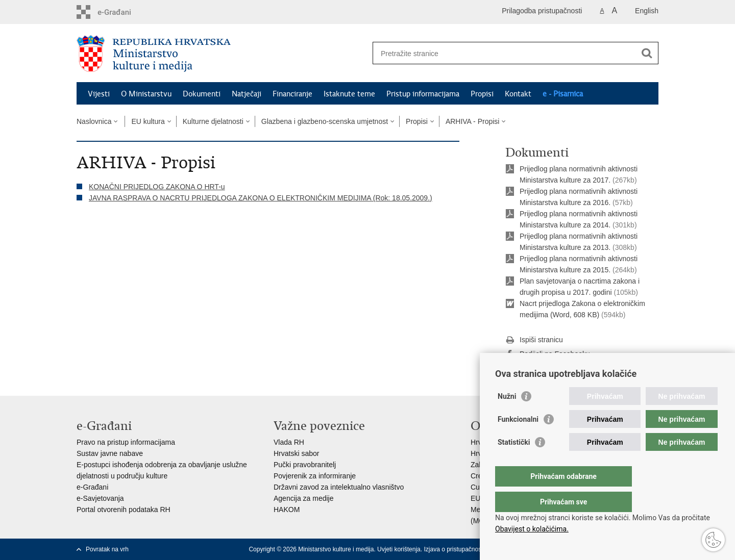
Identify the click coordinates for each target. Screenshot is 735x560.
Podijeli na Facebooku (548, 354)
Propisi (482, 94)
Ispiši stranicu (534, 340)
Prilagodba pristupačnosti (542, 11)
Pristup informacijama (423, 94)
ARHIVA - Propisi (473, 121)
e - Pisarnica (563, 94)
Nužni (507, 417)
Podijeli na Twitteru (542, 369)
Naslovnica (94, 121)
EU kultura (148, 121)
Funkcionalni (518, 440)
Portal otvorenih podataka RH (124, 510)
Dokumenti (202, 94)
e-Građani (92, 487)
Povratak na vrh (107, 549)
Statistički (514, 463)
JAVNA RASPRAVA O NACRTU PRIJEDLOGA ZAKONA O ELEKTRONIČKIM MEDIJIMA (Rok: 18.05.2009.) (261, 198)
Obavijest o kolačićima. (532, 529)
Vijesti (99, 94)
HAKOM (287, 510)
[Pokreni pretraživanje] (647, 53)
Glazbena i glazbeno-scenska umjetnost (325, 121)
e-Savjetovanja (100, 498)
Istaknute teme (349, 94)
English (647, 11)
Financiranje (292, 94)
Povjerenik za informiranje (315, 476)
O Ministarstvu (146, 94)
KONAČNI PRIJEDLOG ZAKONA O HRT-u (157, 187)
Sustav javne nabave (110, 453)
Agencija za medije (304, 498)
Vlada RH (289, 442)
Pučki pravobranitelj (305, 465)
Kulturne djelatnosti (213, 121)
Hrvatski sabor (296, 453)
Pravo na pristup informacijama (126, 442)
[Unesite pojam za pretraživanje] (505, 53)
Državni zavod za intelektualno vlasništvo (339, 487)
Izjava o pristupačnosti (454, 549)
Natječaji (247, 94)
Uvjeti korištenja (399, 549)
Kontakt (518, 94)
